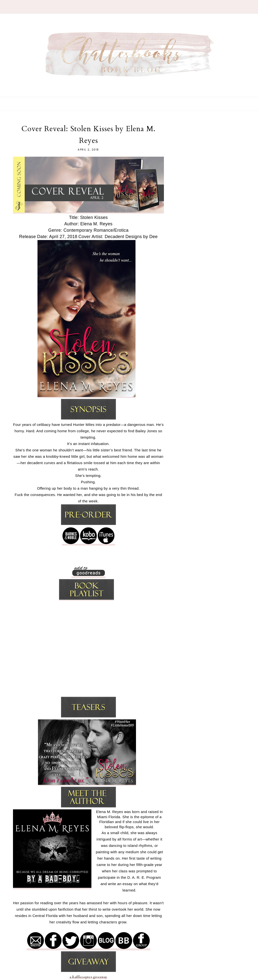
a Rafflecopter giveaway (88, 977)
